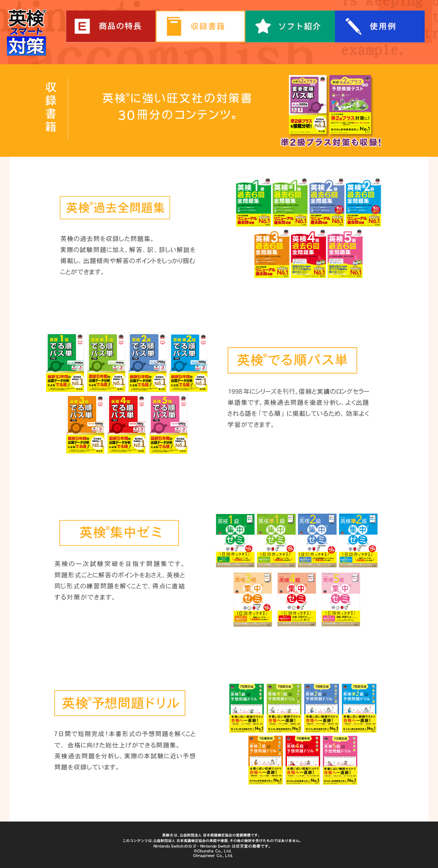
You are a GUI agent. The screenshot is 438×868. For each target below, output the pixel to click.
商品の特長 (111, 26)
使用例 (380, 26)
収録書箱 (200, 26)
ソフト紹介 (290, 26)
